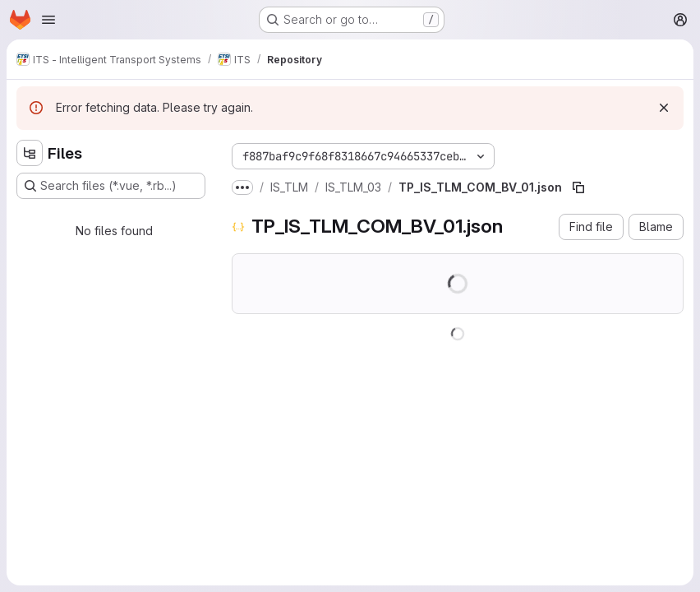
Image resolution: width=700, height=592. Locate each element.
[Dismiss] (664, 108)
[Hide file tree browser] (30, 153)
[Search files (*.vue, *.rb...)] (111, 186)
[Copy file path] (578, 187)
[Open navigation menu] (48, 20)
